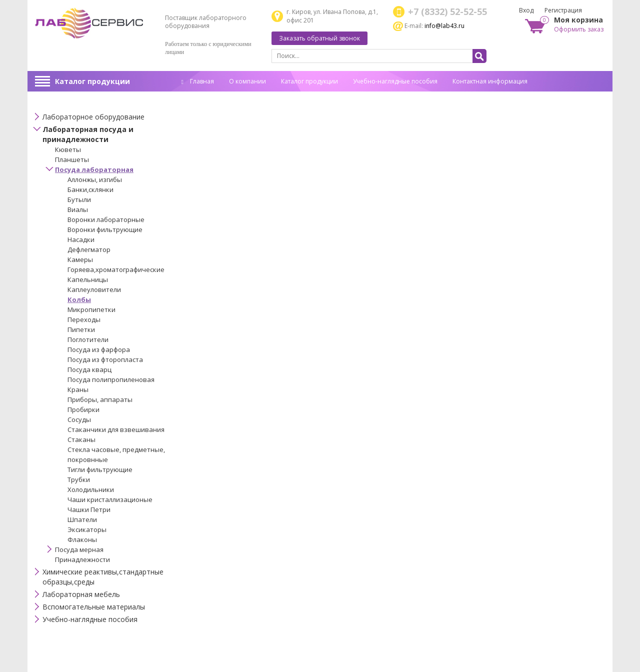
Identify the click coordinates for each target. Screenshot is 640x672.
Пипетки (81, 329)
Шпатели (82, 519)
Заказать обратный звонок (319, 38)
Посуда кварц (89, 369)
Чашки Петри (89, 509)
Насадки (81, 239)
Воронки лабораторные (106, 219)
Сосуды (79, 419)
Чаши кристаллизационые (110, 499)
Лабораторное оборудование (93, 117)
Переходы (84, 319)
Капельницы (88, 279)
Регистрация (563, 10)
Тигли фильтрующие (100, 469)
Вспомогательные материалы (94, 607)
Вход (526, 10)
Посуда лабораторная (94, 169)
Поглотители (88, 339)
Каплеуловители (94, 289)
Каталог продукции (92, 81)
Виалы (78, 209)
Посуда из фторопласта (105, 359)
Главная (198, 81)
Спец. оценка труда (210, 97)
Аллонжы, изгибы (95, 179)
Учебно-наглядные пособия (395, 81)
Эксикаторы (87, 529)
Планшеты (72, 159)
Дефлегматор (89, 249)
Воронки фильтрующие (105, 229)
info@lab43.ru (444, 26)
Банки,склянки (90, 189)
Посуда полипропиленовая (111, 379)
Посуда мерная (79, 549)
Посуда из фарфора (99, 349)
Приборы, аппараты (100, 399)
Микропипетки (91, 309)
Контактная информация (490, 81)
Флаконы (82, 539)
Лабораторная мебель (81, 594)
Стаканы (81, 439)
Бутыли (79, 199)
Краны (78, 389)
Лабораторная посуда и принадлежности (88, 134)
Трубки (79, 479)
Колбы (79, 299)
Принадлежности (82, 559)
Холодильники (91, 489)
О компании (247, 81)
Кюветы (68, 149)
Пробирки (83, 409)
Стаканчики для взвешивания (116, 429)
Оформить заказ (579, 29)
